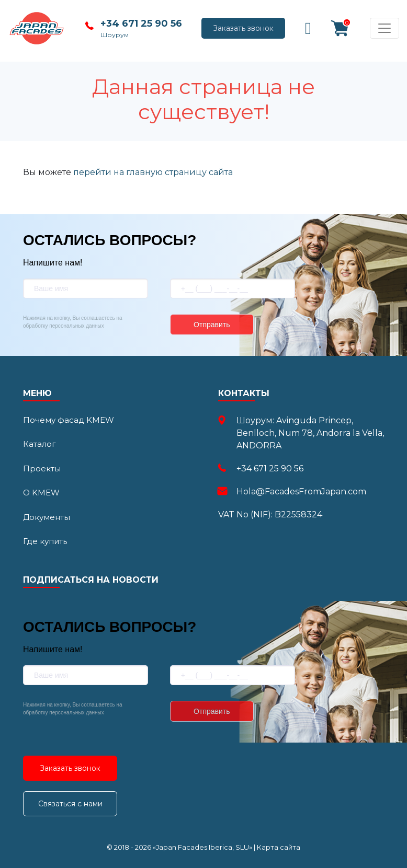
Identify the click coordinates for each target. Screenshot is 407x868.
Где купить (45, 541)
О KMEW (41, 493)
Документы (47, 517)
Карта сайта (279, 847)
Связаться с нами (70, 804)
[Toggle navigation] (385, 28)
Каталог (39, 444)
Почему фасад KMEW (69, 420)
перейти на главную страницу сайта (153, 172)
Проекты (42, 468)
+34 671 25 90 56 (141, 24)
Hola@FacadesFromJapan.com (301, 491)
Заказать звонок (243, 28)
